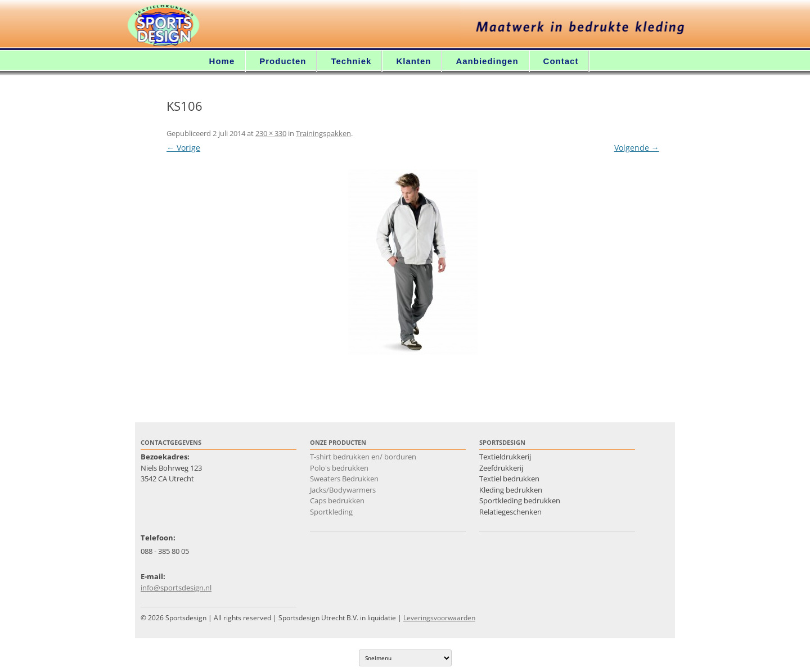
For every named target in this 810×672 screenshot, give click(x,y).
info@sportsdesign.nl (176, 588)
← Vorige (183, 148)
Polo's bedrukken (339, 468)
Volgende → (637, 148)
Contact (561, 61)
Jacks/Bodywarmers (343, 490)
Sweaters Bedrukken (344, 479)
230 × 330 (271, 133)
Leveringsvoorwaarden (439, 618)
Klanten (413, 61)
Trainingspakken (323, 133)
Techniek (351, 61)
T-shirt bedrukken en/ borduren (363, 457)
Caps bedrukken (337, 500)
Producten (283, 61)
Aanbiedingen (487, 61)
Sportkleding (331, 512)
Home (222, 61)
